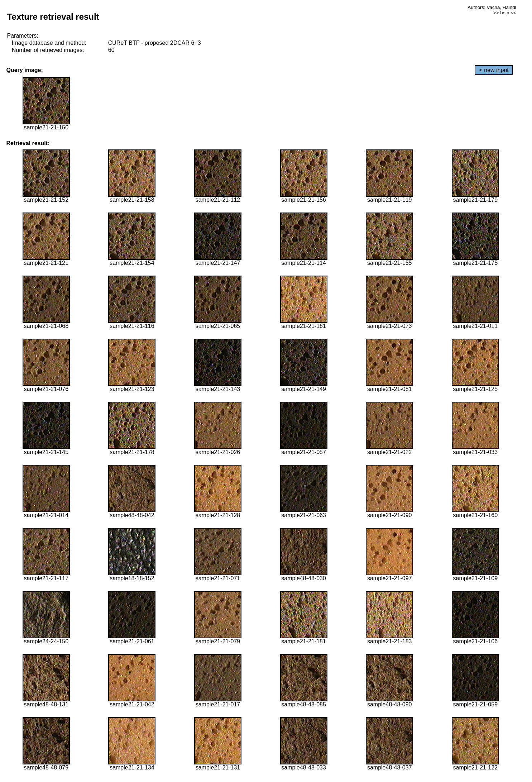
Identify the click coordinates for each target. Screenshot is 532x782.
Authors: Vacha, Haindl (492, 7)
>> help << (505, 13)
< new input (494, 70)
